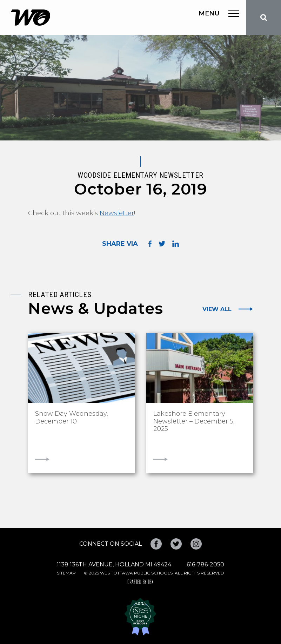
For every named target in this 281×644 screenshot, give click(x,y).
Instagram (196, 544)
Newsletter (117, 213)
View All (217, 309)
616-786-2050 (205, 564)
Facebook (156, 544)
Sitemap (66, 573)
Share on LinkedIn (176, 244)
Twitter (176, 544)
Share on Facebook (150, 244)
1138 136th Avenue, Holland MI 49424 (114, 564)
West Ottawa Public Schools (30, 18)
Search (263, 18)
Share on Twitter (162, 244)
